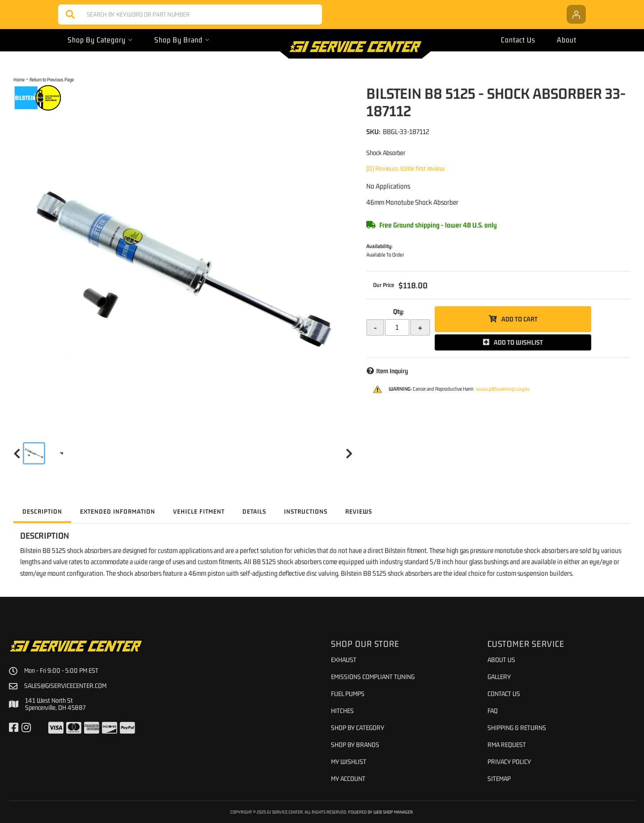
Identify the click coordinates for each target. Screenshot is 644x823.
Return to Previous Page (52, 79)
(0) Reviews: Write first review (405, 168)
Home (19, 79)
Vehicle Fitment (199, 511)
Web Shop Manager (393, 812)
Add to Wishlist (518, 342)
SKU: (373, 131)
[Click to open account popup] (576, 14)
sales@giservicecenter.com (65, 686)
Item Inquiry (392, 371)
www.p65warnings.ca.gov (503, 389)
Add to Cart (519, 319)
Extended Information (118, 511)
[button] (190, 15)
